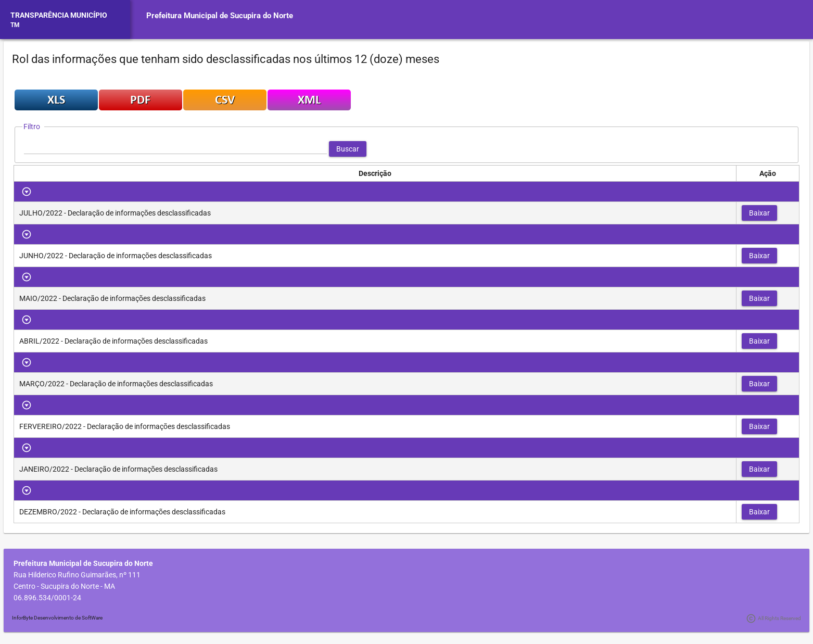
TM (15, 25)
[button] (348, 149)
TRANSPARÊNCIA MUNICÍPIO (59, 15)
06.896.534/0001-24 (47, 598)
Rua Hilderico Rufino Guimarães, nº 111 (77, 575)
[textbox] (175, 149)
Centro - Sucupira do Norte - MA (64, 586)
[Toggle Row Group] (27, 192)
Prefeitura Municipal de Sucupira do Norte (220, 16)
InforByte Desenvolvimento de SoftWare (57, 618)
